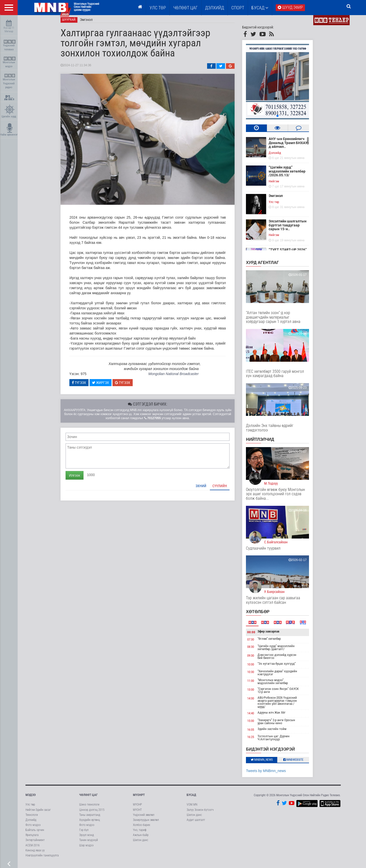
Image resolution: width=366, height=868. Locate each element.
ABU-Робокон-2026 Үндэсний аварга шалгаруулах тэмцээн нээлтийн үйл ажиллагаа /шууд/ (282, 705)
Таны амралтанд (90, 818)
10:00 (256, 667)
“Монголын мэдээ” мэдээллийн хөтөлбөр (278, 685)
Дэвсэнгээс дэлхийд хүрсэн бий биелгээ (282, 659)
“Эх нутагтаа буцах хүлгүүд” (282, 667)
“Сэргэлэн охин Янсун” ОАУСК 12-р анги (283, 693)
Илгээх (80, 478)
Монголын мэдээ (9, 62)
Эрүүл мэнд (87, 838)
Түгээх (84, 385)
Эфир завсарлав (273, 634)
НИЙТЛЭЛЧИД (265, 442)
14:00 (256, 701)
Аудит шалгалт (196, 823)
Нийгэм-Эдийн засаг (38, 813)
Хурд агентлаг (268, 266)
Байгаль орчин (35, 833)
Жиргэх (106, 385)
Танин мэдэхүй (89, 843)
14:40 (256, 716)
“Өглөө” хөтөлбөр (274, 641)
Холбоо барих (142, 828)
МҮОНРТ (139, 798)
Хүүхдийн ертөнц (90, 823)
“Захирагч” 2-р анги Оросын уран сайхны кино (281, 724)
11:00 (256, 684)
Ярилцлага (32, 838)
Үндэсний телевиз (9, 45)
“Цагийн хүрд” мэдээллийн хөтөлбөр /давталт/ (281, 650)
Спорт (238, 8)
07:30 (256, 642)
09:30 (256, 659)
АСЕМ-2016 (33, 848)
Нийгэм (279, 184)
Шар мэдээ (86, 848)
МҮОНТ (137, 813)
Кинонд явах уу (35, 853)
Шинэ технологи (89, 808)
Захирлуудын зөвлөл (146, 823)
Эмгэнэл (92, 23)
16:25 (256, 740)
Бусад (260, 8)
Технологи (32, 818)
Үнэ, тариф (140, 833)
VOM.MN (192, 808)
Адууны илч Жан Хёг (277, 715)
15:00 (256, 724)
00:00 (257, 635)
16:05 (256, 732)
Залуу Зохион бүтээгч (200, 813)
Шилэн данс (140, 843)
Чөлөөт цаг (88, 798)
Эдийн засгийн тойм (277, 732)
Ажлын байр (141, 838)
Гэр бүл (84, 833)
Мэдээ (31, 798)
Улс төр (158, 8)
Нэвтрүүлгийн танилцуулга (42, 858)
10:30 (256, 675)
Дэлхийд (215, 8)
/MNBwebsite (298, 762)
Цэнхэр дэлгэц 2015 (92, 813)
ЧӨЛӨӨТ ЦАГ (186, 8)
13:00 (256, 693)
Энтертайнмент (35, 843)
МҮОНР (137, 808)
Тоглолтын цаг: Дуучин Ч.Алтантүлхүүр (279, 741)
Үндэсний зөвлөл (144, 818)
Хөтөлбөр (263, 615)
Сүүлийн (225, 489)
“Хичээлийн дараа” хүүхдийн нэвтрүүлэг (282, 676)
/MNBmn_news (267, 762)
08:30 (256, 650)
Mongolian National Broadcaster (178, 377)
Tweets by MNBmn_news (271, 774)
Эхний (206, 489)
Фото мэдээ (33, 828)
